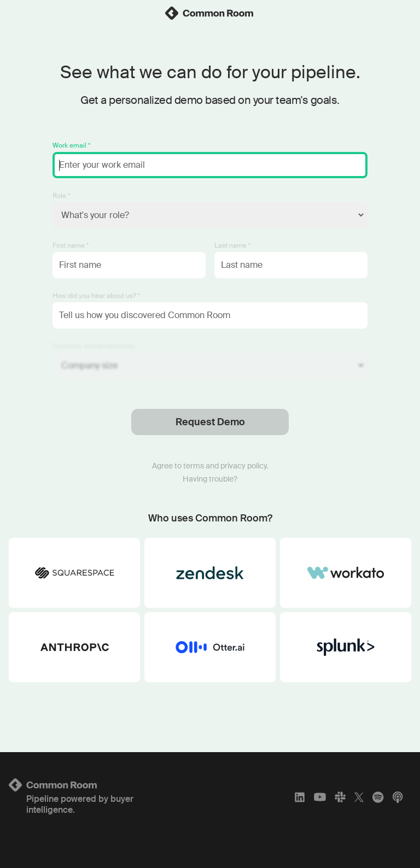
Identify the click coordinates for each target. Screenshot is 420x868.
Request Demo (210, 422)
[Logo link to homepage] (75, 785)
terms (194, 466)
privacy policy (243, 466)
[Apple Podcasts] (398, 797)
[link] (210, 13)
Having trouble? (210, 479)
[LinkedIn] (300, 797)
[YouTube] (320, 797)
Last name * (232, 245)
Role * (61, 196)
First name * (71, 245)
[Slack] (340, 797)
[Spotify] (378, 797)
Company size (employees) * (95, 346)
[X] (359, 797)
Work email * (71, 145)
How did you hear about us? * (96, 296)
